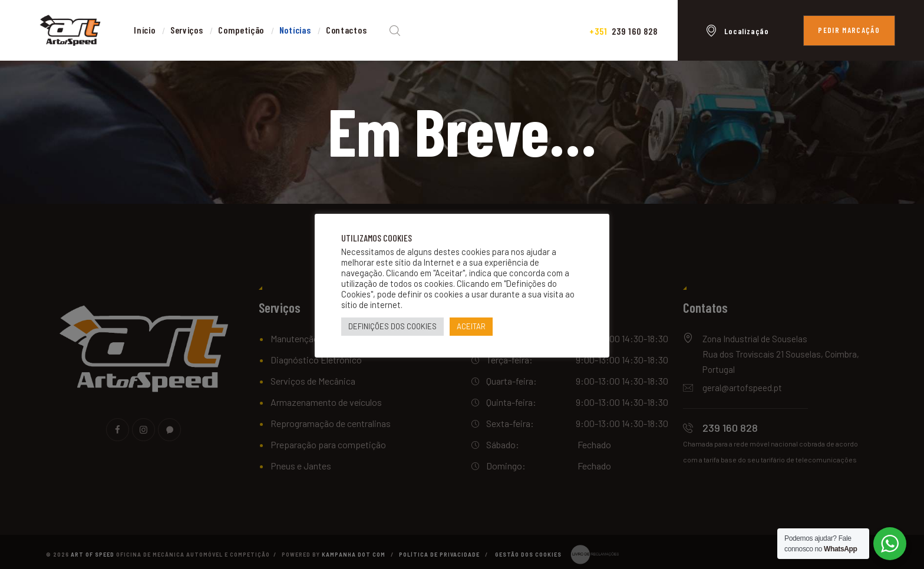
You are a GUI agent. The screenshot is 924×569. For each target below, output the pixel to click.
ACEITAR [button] (471, 326)
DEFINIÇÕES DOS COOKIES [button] (392, 326)
